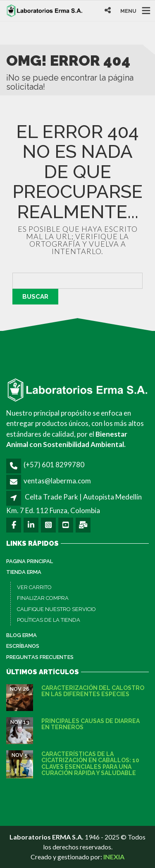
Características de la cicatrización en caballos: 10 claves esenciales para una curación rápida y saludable (90, 763)
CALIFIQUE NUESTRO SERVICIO (56, 609)
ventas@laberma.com (57, 481)
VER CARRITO (34, 587)
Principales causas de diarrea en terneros (91, 724)
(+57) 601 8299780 (54, 465)
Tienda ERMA (24, 572)
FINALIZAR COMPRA (43, 598)
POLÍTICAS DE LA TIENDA (49, 620)
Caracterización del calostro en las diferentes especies (93, 691)
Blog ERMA (21, 635)
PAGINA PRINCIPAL (30, 561)
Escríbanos (23, 646)
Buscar (35, 297)
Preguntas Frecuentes (40, 657)
